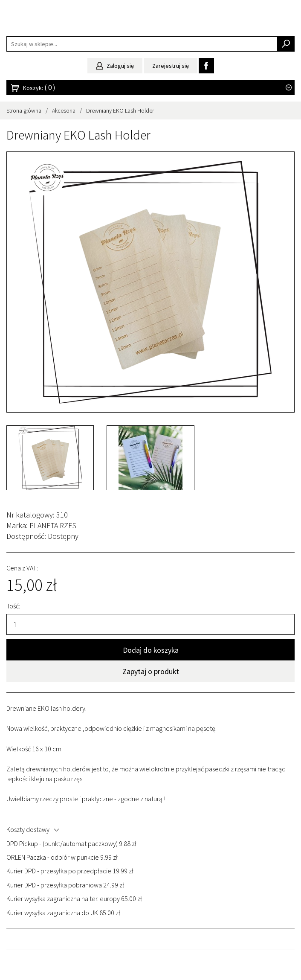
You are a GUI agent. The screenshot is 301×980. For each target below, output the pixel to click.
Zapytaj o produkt (151, 671)
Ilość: (13, 606)
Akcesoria (64, 111)
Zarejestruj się (171, 66)
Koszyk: (39, 87)
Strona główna (24, 111)
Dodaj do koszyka (151, 650)
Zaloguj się (115, 66)
